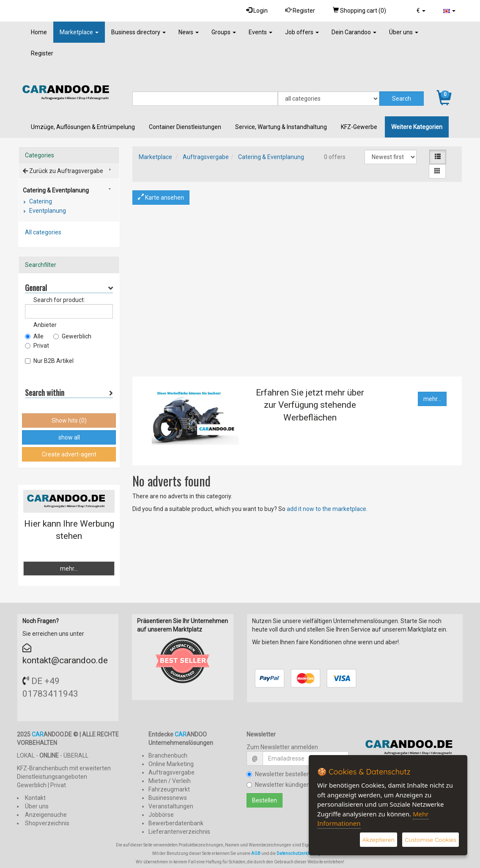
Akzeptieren (379, 840)
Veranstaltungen (171, 806)
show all (69, 437)
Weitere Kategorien (417, 127)
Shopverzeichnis (47, 823)
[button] (421, 11)
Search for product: (59, 300)
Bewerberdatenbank (176, 823)
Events (261, 32)
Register (300, 10)
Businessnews (168, 798)
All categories (43, 232)
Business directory (139, 32)
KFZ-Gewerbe (359, 127)
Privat (37, 346)
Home (39, 32)
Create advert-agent (69, 454)
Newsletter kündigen (278, 785)
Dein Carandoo (354, 32)
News (189, 32)
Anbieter (45, 325)
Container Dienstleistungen (185, 127)
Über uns (404, 32)
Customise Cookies (431, 840)
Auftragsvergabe (206, 157)
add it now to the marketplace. (327, 509)
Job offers (302, 32)
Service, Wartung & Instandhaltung (281, 127)
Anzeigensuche (46, 815)
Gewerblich (72, 336)
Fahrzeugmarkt (169, 789)
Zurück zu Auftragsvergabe (63, 171)
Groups (224, 32)
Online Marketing (171, 764)
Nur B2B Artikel (49, 361)
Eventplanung (47, 211)
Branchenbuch (168, 755)
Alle (34, 336)
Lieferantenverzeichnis (179, 832)
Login (257, 10)
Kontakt (35, 798)
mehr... (432, 399)
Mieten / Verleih (170, 781)
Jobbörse (161, 815)
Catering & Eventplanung (271, 157)
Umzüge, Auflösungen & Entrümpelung (83, 127)
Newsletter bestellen (278, 774)
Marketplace (79, 32)
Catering (40, 201)
